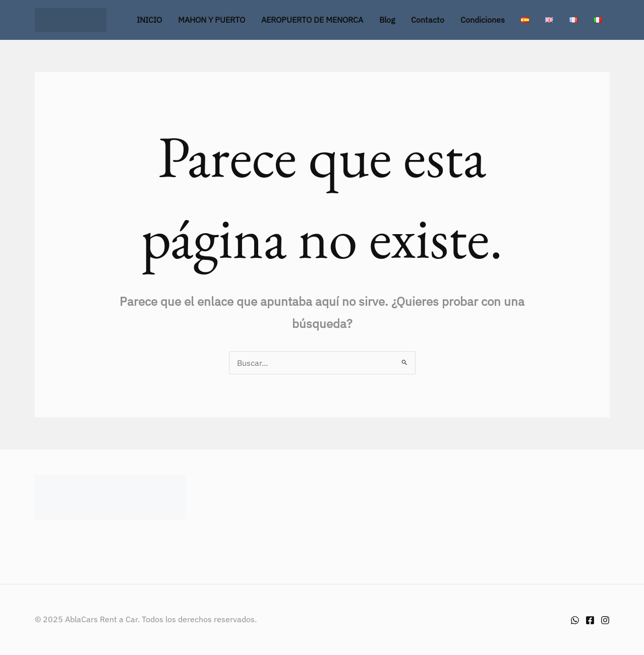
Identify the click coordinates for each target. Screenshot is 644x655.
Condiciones (483, 20)
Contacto (428, 20)
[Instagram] (605, 620)
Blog (387, 20)
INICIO (149, 20)
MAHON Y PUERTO (212, 20)
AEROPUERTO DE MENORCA (312, 20)
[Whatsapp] (575, 620)
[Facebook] (590, 620)
